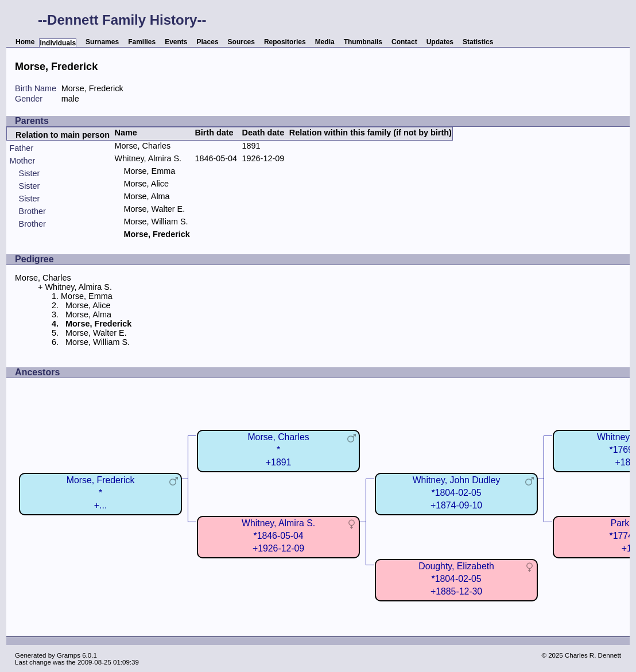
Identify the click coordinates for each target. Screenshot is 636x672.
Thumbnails (363, 42)
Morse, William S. (156, 222)
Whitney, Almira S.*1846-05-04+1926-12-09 (278, 536)
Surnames (102, 42)
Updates (440, 42)
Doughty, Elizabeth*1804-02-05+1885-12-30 (456, 579)
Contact (404, 42)
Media (325, 42)
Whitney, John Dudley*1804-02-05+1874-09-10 (457, 493)
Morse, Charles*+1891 (278, 450)
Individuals (58, 43)
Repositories (285, 42)
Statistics (478, 42)
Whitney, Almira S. (148, 158)
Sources (241, 42)
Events (176, 42)
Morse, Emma (150, 171)
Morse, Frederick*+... (101, 493)
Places (208, 42)
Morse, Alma (147, 196)
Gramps (69, 655)
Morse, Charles (143, 146)
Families (142, 42)
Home (25, 42)
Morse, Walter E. (155, 209)
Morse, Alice (146, 184)
